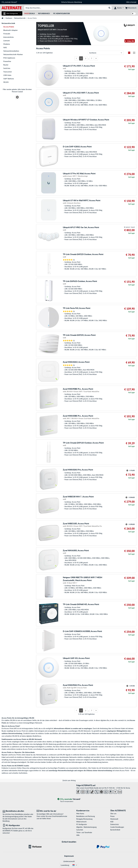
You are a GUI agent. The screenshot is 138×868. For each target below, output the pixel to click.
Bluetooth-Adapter (11, 30)
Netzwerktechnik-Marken (13, 54)
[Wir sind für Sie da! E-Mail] (52, 811)
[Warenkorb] (131, 8)
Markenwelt (114, 819)
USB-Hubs (7, 75)
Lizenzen (7, 40)
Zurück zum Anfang (69, 780)
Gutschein (80, 830)
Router (6, 65)
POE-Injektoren (9, 58)
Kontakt (134, 2)
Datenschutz (114, 824)
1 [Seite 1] (81, 58)
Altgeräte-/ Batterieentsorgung (86, 827)
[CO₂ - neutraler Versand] (69, 799)
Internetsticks (9, 37)
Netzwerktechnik (20, 18)
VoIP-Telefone (9, 79)
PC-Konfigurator (62, 13)
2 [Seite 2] (86, 58)
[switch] (134, 14)
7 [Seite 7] (91, 58)
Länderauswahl (69, 861)
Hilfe (128, 2)
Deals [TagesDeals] (29, 13)
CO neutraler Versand (9, 2)
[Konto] (119, 8)
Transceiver (8, 72)
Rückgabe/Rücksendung (84, 819)
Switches (7, 68)
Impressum (69, 856)
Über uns (113, 814)
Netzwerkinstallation (11, 51)
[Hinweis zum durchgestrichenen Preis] (127, 470)
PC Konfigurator (82, 824)
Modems (7, 44)
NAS (5, 47)
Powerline (7, 61)
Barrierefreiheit (115, 830)
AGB (112, 822)
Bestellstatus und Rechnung (86, 816)
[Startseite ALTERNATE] (12, 8)
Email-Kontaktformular (60, 816)
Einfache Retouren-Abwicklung (72, 2)
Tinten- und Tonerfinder (84, 832)
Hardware (9, 18)
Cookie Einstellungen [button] (117, 827)
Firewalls (7, 34)
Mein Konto (80, 814)
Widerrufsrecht (81, 822)
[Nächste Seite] (96, 58)
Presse (112, 816)
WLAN (6, 82)
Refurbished (44, 13)
